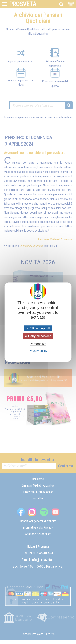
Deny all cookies (38, 336)
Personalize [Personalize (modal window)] (38, 344)
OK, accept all (38, 328)
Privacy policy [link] (38, 351)
